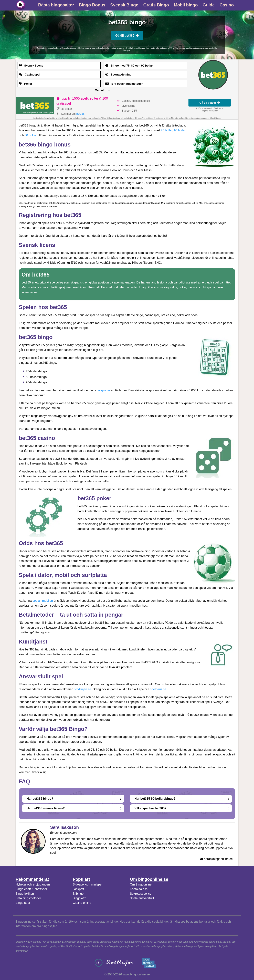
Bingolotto (79, 898)
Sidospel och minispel (87, 884)
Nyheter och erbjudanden (33, 884)
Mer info (100, 90)
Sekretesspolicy (141, 894)
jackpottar (103, 390)
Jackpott (78, 889)
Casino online (82, 903)
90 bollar (180, 130)
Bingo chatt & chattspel (31, 889)
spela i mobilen (43, 601)
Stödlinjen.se (219, 108)
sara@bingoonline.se (218, 859)
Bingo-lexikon (25, 894)
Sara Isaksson (64, 827)
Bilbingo (78, 894)
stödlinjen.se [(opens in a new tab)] (83, 689)
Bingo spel (23, 903)
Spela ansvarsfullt (142, 898)
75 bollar (166, 130)
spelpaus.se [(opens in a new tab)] (158, 689)
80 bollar (30, 135)
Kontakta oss (139, 889)
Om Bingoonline (141, 884)
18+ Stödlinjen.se (29, 113)
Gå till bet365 (127, 36)
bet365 (81, 114)
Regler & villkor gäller (45, 113)
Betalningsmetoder (28, 898)
